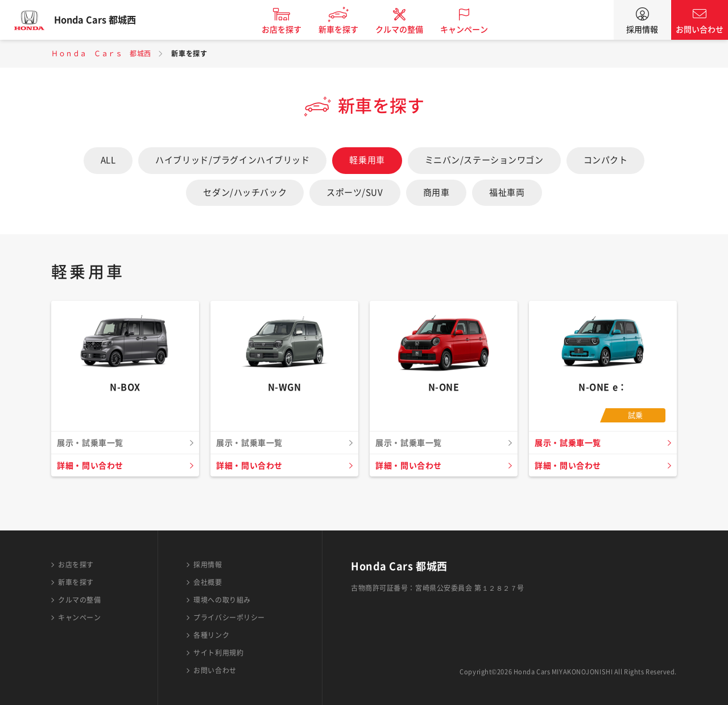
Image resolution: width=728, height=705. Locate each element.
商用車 (437, 192)
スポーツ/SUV (355, 192)
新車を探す (349, 30)
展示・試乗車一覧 (570, 443)
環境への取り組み (222, 600)
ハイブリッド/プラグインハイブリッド (232, 160)
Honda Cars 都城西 (105, 20)
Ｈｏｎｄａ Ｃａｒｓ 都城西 (101, 53)
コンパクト (606, 160)
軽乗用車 (367, 160)
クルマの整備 (409, 30)
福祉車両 (507, 192)
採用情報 (642, 30)
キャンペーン (474, 30)
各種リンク (211, 635)
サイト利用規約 (218, 653)
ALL (108, 160)
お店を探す (292, 30)
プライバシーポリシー (229, 617)
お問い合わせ (700, 30)
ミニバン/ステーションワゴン (484, 160)
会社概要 (208, 582)
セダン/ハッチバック (245, 192)
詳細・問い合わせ (93, 466)
